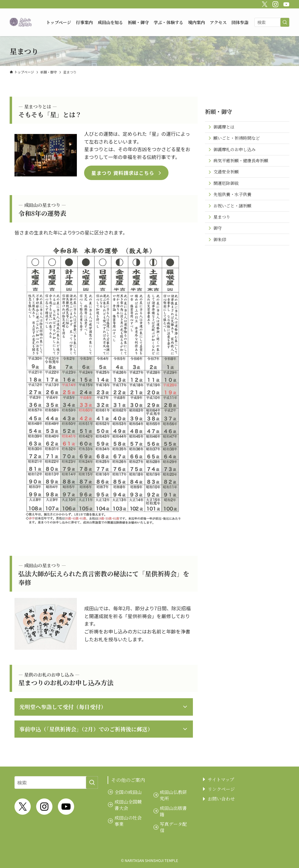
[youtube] (285, 3)
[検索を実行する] (285, 22)
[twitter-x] (264, 3)
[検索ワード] (272, 22)
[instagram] (275, 3)
